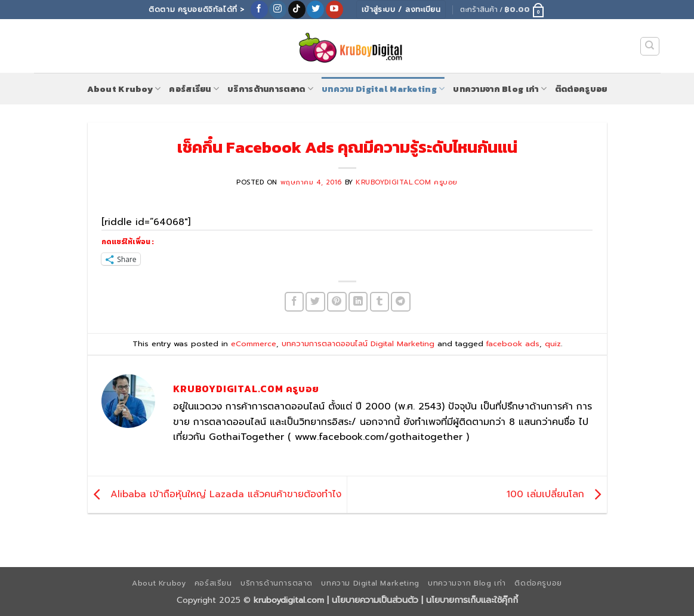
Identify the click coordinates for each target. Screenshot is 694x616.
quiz (553, 344)
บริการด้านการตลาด (270, 89)
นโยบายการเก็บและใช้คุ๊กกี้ (472, 600)
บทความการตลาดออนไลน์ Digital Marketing (358, 344)
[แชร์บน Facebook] (294, 302)
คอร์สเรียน (194, 89)
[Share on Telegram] (401, 302)
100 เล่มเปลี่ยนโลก (557, 494)
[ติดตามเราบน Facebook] (259, 10)
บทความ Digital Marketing (383, 89)
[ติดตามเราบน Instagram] (278, 10)
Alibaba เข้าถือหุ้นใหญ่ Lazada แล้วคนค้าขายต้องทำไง (215, 494)
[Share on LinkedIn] (358, 302)
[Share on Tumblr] (380, 302)
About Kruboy (124, 89)
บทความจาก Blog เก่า (500, 89)
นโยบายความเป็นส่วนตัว (375, 600)
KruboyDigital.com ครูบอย (407, 182)
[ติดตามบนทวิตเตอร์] (315, 10)
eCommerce (254, 344)
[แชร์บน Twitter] (315, 302)
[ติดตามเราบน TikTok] (297, 10)
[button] (503, 10)
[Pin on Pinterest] (337, 302)
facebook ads (513, 344)
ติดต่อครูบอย (581, 89)
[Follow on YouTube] (334, 10)
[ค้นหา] (650, 47)
